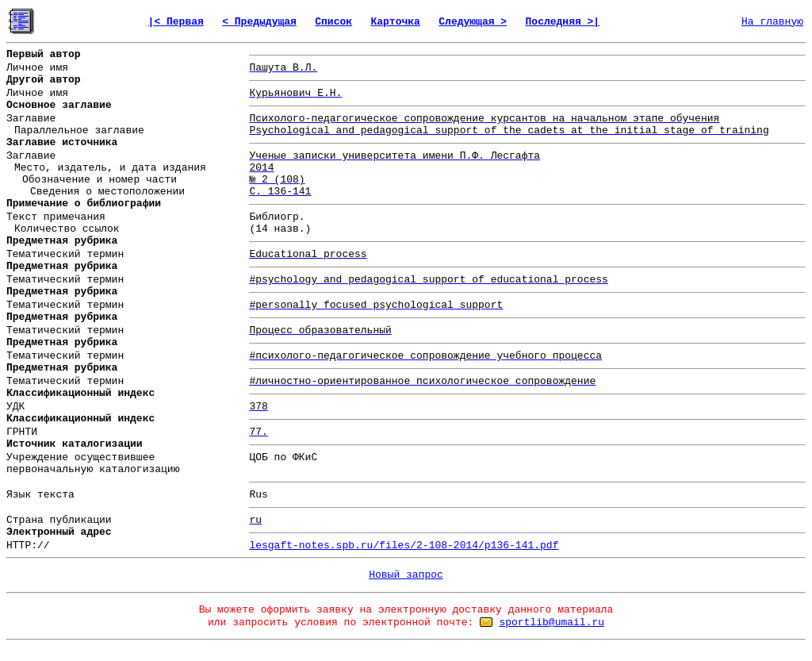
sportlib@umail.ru (552, 623)
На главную (772, 22)
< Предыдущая (259, 22)
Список (333, 22)
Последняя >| (563, 22)
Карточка (395, 22)
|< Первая (176, 22)
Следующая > (473, 22)
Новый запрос (406, 575)
